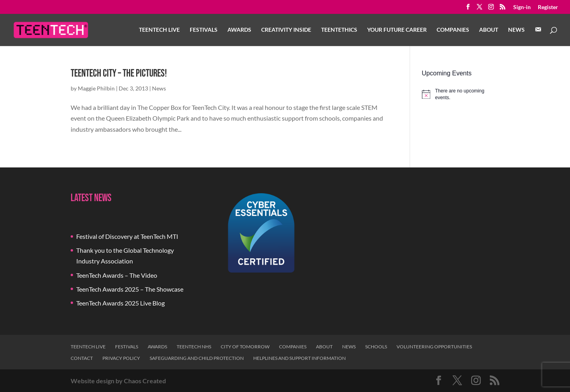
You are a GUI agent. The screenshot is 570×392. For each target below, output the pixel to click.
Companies (453, 30)
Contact (82, 358)
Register (548, 7)
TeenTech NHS (194, 347)
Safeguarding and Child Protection (197, 358)
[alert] (461, 94)
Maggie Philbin (96, 88)
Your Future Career (397, 30)
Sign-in (522, 7)
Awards (239, 30)
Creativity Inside (286, 30)
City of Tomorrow (245, 347)
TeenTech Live (159, 30)
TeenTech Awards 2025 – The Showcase (130, 289)
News (516, 30)
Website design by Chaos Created (118, 381)
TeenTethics (339, 30)
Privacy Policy (121, 358)
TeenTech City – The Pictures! (119, 74)
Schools (376, 347)
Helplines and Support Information (299, 358)
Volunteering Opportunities (434, 347)
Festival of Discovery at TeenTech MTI (127, 236)
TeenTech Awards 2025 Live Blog (120, 303)
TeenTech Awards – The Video (117, 275)
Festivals (204, 30)
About (489, 30)
